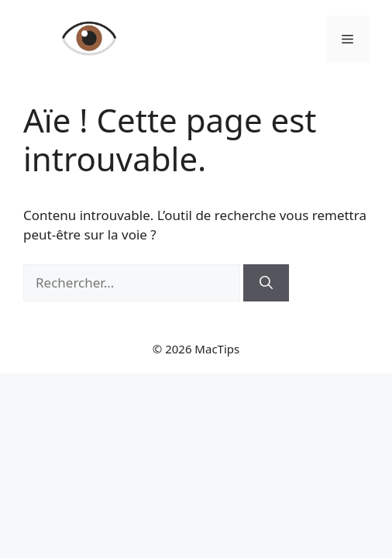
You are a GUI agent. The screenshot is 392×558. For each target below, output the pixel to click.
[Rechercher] (266, 283)
